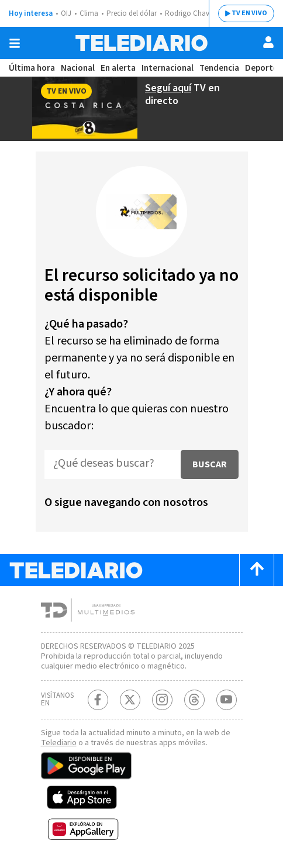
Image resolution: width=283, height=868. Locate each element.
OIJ (66, 13)
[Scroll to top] (257, 570)
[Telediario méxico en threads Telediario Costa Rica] (194, 700)
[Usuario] (268, 42)
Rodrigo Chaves (190, 13)
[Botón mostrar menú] (15, 43)
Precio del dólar (132, 13)
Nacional (78, 68)
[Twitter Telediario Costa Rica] (130, 700)
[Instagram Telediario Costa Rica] (162, 700)
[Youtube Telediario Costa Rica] (227, 700)
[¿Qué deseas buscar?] (113, 464)
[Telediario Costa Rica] (141, 43)
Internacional (168, 68)
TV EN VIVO (249, 13)
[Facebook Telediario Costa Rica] (98, 700)
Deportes (263, 68)
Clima (89, 13)
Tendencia (219, 68)
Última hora (32, 68)
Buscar (210, 464)
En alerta (118, 68)
